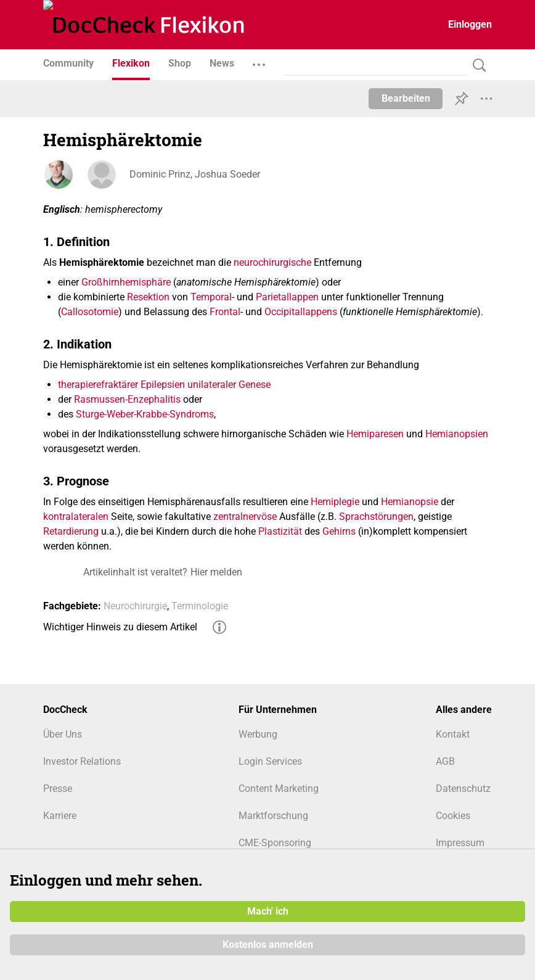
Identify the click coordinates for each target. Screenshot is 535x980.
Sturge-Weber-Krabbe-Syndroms (145, 414)
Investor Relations (82, 761)
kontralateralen (76, 517)
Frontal (225, 312)
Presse (58, 789)
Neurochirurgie (135, 606)
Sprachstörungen (376, 517)
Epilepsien (163, 385)
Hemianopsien (457, 434)
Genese (255, 385)
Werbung (258, 734)
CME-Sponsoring (275, 843)
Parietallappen (287, 297)
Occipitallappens (301, 312)
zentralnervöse (245, 517)
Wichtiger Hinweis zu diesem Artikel (120, 627)
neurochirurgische (272, 262)
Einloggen (470, 24)
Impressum (460, 843)
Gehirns (339, 531)
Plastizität (280, 531)
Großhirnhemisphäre (126, 282)
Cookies (453, 816)
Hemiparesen (375, 434)
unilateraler (212, 385)
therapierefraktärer (98, 385)
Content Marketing (279, 789)
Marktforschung (273, 816)
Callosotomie (90, 312)
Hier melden (216, 572)
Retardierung (71, 531)
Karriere (60, 816)
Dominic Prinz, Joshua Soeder (195, 174)
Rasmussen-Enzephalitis (127, 399)
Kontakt (453, 734)
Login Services (270, 761)
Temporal (211, 297)
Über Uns (63, 734)
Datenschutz (463, 789)
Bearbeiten (406, 98)
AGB (445, 761)
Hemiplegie (335, 502)
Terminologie (200, 606)
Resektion (148, 297)
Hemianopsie (410, 502)
